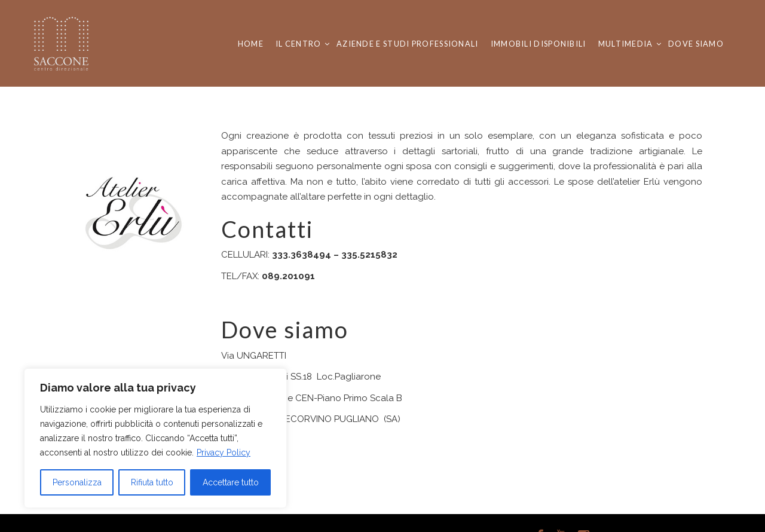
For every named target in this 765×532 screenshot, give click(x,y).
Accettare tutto (231, 482)
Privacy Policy (224, 452)
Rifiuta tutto (152, 482)
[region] (155, 438)
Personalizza (77, 482)
